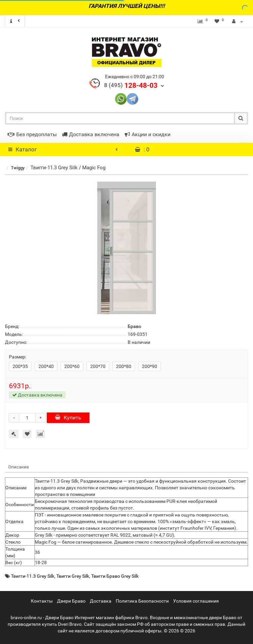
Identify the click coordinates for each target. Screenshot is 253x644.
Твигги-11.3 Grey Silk (33, 576)
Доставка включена (91, 134)
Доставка (101, 601)
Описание (19, 467)
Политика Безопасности (142, 601)
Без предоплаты (32, 134)
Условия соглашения (196, 601)
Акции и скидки (148, 134)
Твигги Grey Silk (73, 576)
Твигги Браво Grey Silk (115, 576)
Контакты (42, 601)
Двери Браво (71, 601)
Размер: (18, 357)
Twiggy (18, 168)
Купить (68, 418)
